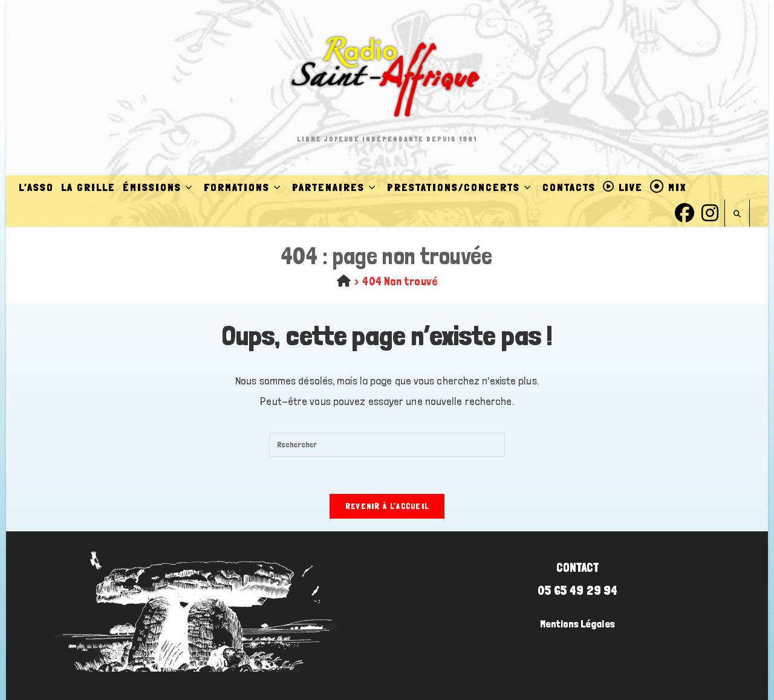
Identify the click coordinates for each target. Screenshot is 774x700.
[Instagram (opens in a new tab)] (710, 211)
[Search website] (737, 214)
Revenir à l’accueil (387, 506)
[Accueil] (344, 281)
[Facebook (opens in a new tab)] (685, 211)
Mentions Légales (577, 624)
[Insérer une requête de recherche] (387, 445)
